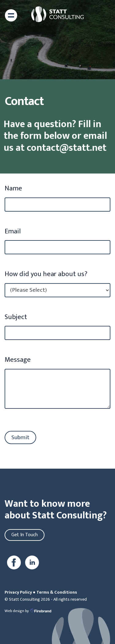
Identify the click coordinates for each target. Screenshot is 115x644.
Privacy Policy (18, 592)
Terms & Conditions (57, 592)
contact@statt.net (63, 148)
